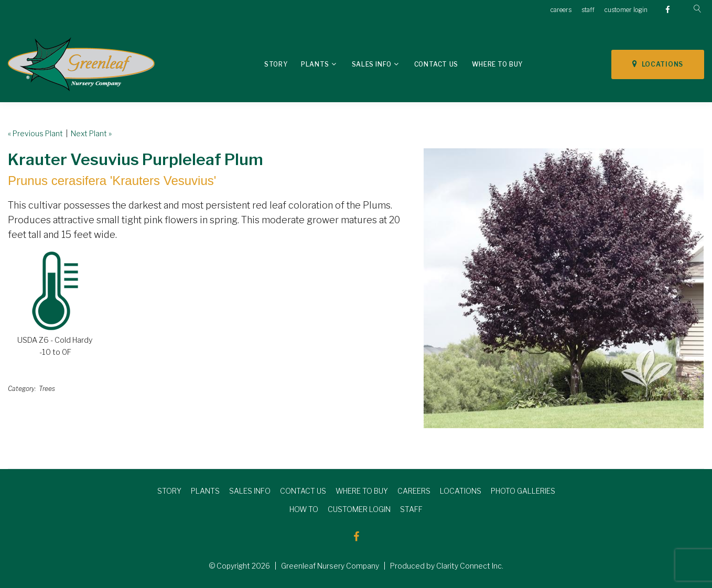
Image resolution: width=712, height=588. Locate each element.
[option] (564, 288)
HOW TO (304, 509)
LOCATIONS (658, 64)
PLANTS (205, 491)
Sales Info (372, 64)
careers (561, 10)
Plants (315, 64)
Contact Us (436, 64)
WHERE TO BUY (362, 491)
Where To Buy (497, 64)
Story (276, 64)
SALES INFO (250, 491)
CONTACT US (303, 491)
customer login (626, 10)
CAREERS (414, 491)
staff (588, 10)
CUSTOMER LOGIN (359, 509)
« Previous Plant (35, 133)
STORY (169, 491)
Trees (47, 389)
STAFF (411, 509)
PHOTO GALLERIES (523, 491)
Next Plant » (91, 133)
